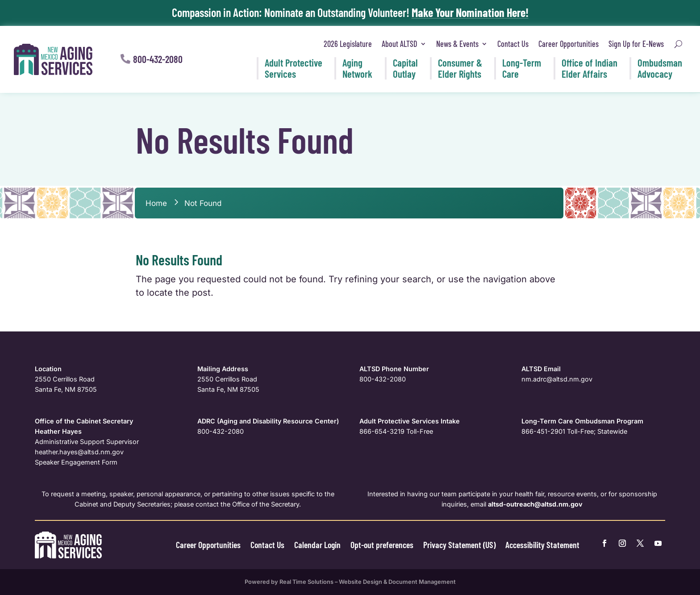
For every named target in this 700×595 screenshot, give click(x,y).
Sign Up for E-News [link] (636, 44)
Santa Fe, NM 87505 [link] (66, 389)
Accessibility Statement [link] (542, 545)
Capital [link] (405, 68)
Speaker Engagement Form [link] (76, 462)
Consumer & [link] (460, 68)
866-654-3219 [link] (382, 431)
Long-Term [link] (522, 68)
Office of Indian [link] (590, 68)
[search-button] (678, 44)
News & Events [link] (457, 44)
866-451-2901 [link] (543, 431)
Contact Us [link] (513, 44)
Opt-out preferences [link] (382, 545)
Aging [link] (357, 68)
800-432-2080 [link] (383, 379)
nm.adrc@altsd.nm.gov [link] (557, 379)
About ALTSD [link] (400, 44)
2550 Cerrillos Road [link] (65, 379)
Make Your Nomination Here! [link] (470, 12)
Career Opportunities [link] (569, 44)
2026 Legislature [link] (348, 44)
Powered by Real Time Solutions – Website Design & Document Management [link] (350, 582)
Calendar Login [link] (317, 545)
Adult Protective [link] (294, 68)
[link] (53, 59)
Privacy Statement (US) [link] (459, 545)
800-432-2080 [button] (158, 59)
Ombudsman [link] (660, 68)
